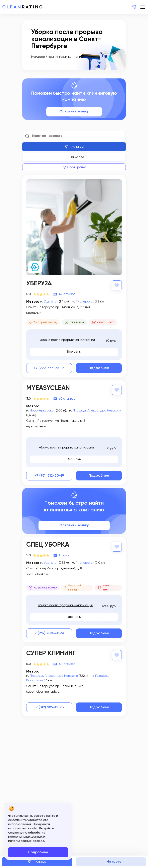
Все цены (74, 352)
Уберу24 (39, 284)
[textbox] (74, 167)
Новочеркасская (43, 411)
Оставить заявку (74, 111)
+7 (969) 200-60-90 (49, 633)
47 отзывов (67, 294)
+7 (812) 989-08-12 (49, 707)
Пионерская (85, 302)
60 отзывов (67, 399)
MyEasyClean (48, 388)
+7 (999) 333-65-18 (49, 368)
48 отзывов (67, 664)
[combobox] (74, 167)
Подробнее (99, 368)
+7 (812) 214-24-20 (134, 7)
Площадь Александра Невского (97, 411)
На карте (77, 157)
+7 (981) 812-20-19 (49, 476)
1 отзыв (64, 555)
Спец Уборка (48, 545)
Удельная (51, 302)
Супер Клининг (51, 653)
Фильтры (74, 147)
